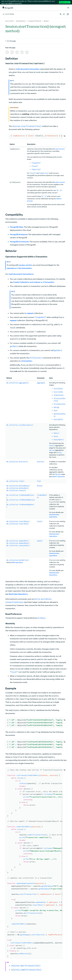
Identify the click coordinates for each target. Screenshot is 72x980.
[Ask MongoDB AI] (64, 14)
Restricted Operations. (18, 594)
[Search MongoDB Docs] (61, 14)
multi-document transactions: (21, 274)
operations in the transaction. (19, 268)
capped (30, 313)
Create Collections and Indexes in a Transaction (34, 282)
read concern (60, 149)
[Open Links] (68, 8)
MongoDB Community (19, 242)
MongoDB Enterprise (19, 234)
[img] (7, 52)
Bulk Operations (17, 562)
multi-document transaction (28, 69)
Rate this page (10, 48)
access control (25, 265)
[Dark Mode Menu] (68, 14)
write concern (60, 182)
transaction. (27, 361)
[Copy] (64, 136)
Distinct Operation (58, 477)
